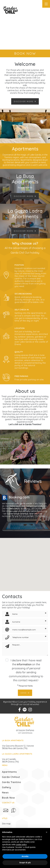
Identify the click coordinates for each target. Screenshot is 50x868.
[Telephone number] (26, 637)
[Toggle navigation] (46, 4)
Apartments (9, 772)
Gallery (6, 787)
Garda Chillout (11, 777)
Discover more (25, 101)
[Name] (26, 614)
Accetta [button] (25, 856)
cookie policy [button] (21, 845)
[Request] (29, 649)
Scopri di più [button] (25, 863)
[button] (47, 832)
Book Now (8, 798)
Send (25, 693)
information (24, 664)
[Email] (26, 630)
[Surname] (26, 622)
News (5, 793)
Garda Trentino (12, 782)
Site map (6, 824)
